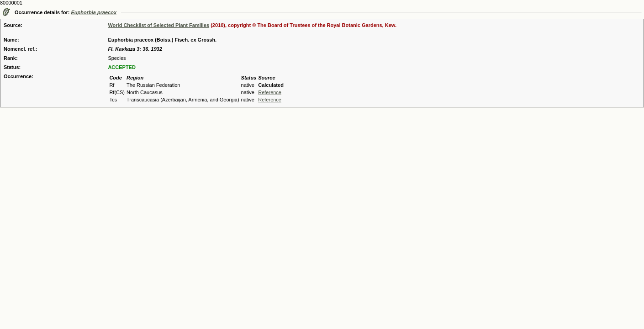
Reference (270, 92)
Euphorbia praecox (94, 12)
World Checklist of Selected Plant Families (158, 25)
